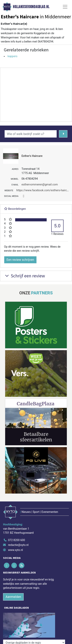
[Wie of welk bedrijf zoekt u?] (31, 134)
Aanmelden (13, 597)
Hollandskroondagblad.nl (31, 7)
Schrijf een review (24, 276)
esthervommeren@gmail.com (40, 185)
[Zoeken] (63, 134)
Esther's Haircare (32, 156)
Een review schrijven (20, 260)
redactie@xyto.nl (18, 545)
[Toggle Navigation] (65, 7)
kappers (12, 56)
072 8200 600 (17, 540)
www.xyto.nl (15, 550)
